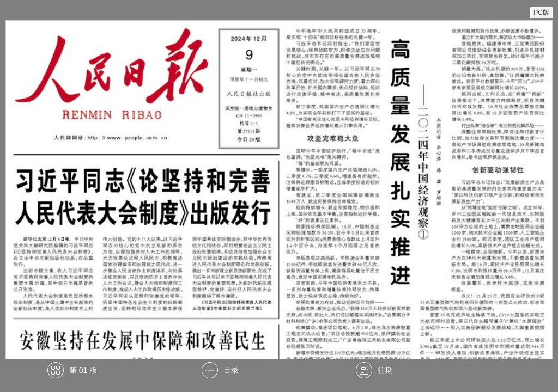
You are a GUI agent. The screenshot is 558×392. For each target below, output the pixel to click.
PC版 (541, 13)
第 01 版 (83, 370)
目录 (231, 370)
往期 (385, 370)
